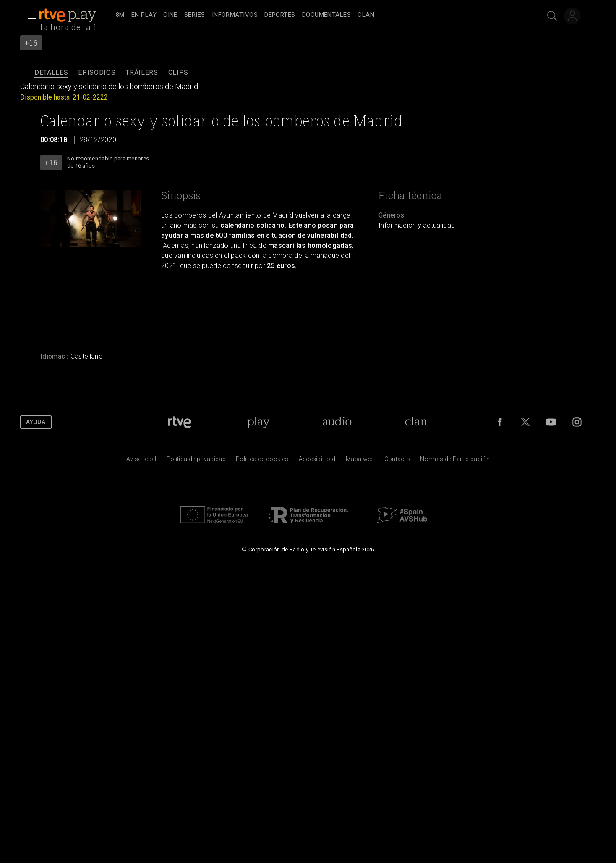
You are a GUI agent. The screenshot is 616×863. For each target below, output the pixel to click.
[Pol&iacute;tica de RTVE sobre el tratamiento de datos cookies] (262, 461)
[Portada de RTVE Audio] (337, 422)
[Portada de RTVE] (179, 422)
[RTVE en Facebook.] (500, 422)
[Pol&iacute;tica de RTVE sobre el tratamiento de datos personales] (196, 461)
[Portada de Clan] (416, 422)
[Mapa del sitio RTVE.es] (360, 461)
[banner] (76, 15)
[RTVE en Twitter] (525, 422)
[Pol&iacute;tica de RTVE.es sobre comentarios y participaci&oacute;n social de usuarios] (455, 461)
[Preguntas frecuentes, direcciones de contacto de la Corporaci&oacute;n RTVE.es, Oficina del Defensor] (397, 461)
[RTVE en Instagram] (577, 422)
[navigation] (317, 15)
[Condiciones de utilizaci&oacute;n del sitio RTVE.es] (141, 461)
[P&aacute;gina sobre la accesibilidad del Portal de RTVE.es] (317, 461)
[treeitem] (120, 15)
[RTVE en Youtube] (551, 422)
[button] (29, 16)
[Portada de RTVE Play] (258, 422)
